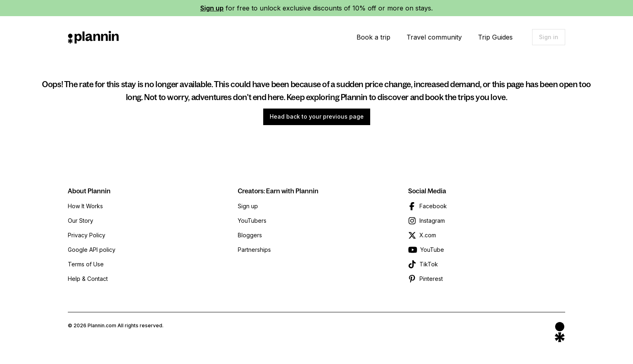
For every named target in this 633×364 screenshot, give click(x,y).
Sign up (212, 8)
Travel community (434, 37)
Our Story (81, 221)
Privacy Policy (87, 235)
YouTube (432, 250)
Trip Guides (495, 37)
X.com (428, 235)
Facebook (433, 206)
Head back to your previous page (317, 116)
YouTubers (252, 221)
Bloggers (250, 235)
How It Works (85, 206)
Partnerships (254, 250)
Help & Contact (88, 279)
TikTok (429, 264)
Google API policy (92, 250)
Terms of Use (86, 264)
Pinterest (431, 279)
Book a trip (373, 37)
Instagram (432, 221)
